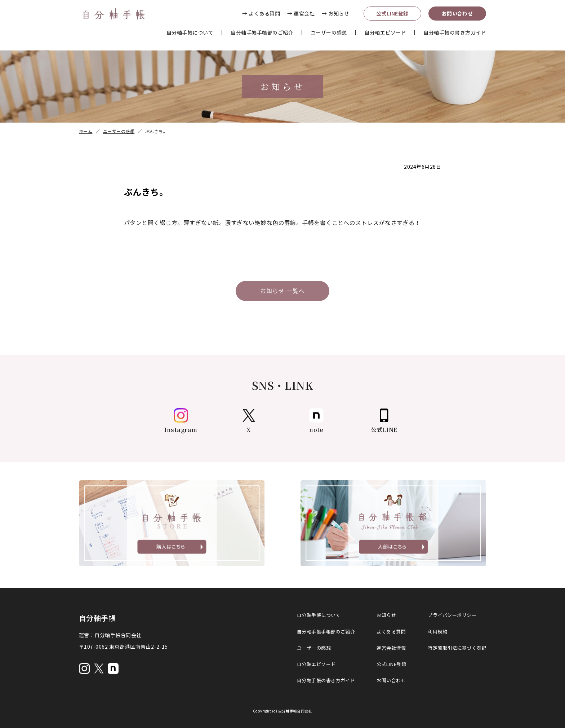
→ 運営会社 (301, 13)
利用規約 (437, 632)
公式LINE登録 (392, 13)
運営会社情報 (391, 648)
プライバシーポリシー (452, 615)
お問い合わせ (457, 13)
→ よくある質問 (261, 13)
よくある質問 (391, 632)
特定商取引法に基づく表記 (457, 648)
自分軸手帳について (190, 32)
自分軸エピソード (385, 32)
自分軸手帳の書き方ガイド (455, 32)
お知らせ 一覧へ (282, 291)
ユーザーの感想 (329, 32)
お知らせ (386, 615)
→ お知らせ (335, 13)
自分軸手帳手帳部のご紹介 (262, 32)
